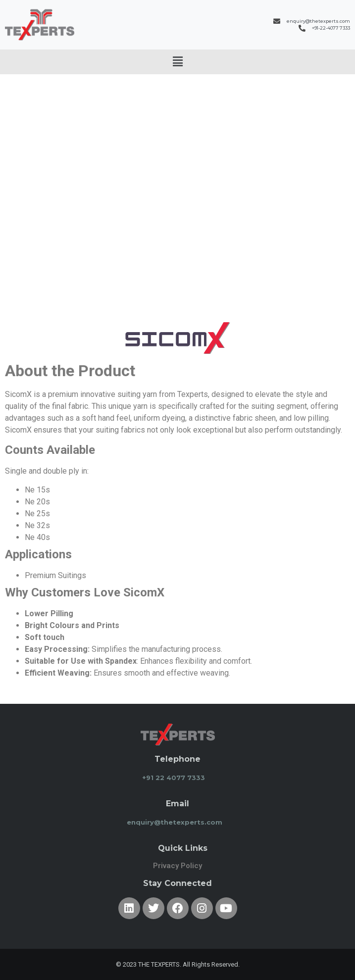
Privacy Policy (177, 866)
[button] (177, 62)
